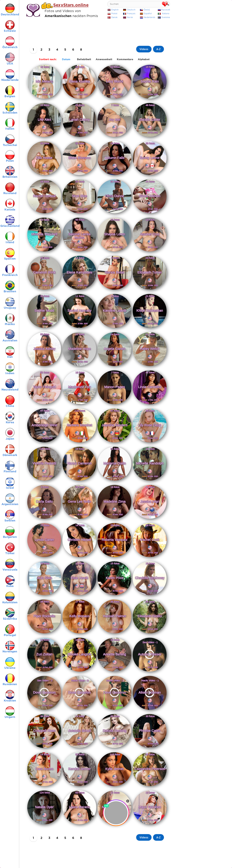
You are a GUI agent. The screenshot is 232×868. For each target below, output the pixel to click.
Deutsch (131, 10)
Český (147, 10)
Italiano (166, 14)
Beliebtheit (84, 59)
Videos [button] (144, 49)
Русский (166, 10)
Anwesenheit (104, 59)
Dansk (114, 17)
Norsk (130, 17)
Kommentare (125, 59)
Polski (114, 14)
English (115, 10)
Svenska (166, 17)
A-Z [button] (158, 49)
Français (131, 14)
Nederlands (149, 17)
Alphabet (144, 59)
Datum (66, 59)
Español (148, 14)
